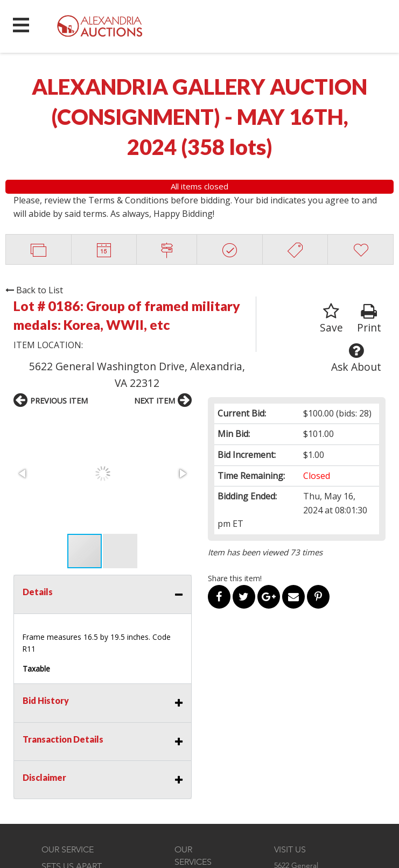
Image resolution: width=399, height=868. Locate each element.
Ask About (356, 358)
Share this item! (235, 578)
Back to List (34, 290)
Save (331, 319)
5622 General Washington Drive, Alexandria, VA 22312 (137, 375)
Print (369, 319)
